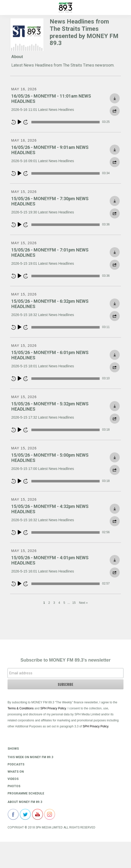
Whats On (16, 772)
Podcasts (16, 764)
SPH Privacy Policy (53, 708)
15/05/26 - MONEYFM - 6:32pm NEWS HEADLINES (50, 304)
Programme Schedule (26, 793)
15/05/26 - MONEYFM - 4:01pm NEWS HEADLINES (50, 560)
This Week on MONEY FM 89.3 (30, 757)
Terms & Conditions (21, 708)
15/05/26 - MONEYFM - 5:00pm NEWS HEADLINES (50, 458)
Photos (14, 786)
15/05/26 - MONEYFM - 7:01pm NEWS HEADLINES (50, 253)
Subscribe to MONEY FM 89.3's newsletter (65, 660)
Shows (13, 749)
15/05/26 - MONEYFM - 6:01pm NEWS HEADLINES (50, 355)
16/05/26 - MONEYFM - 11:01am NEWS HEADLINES (51, 99)
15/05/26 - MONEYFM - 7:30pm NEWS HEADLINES (50, 201)
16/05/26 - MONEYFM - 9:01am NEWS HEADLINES (50, 150)
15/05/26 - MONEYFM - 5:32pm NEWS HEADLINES (50, 406)
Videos (13, 779)
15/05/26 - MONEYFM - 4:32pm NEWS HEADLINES (50, 509)
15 (74, 603)
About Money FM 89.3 (25, 802)
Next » (83, 603)
